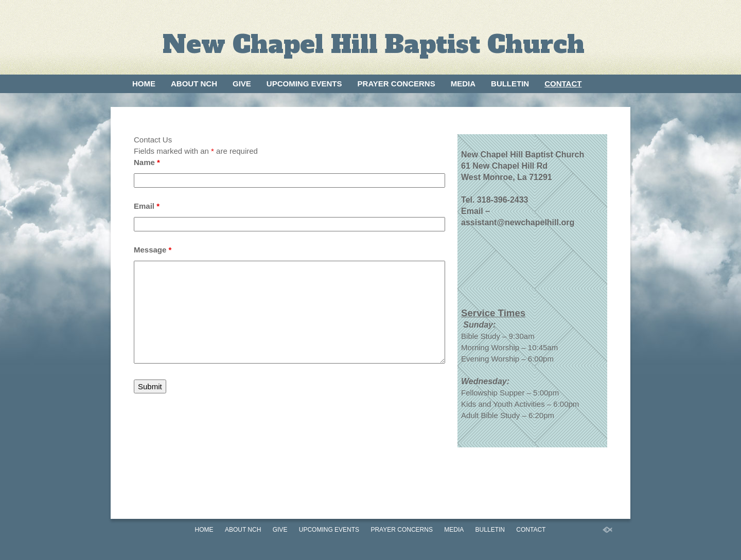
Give (242, 84)
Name (147, 162)
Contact (563, 84)
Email (147, 206)
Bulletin (510, 84)
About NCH (194, 84)
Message (153, 250)
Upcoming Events (304, 84)
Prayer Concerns (396, 84)
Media (463, 84)
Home (144, 84)
